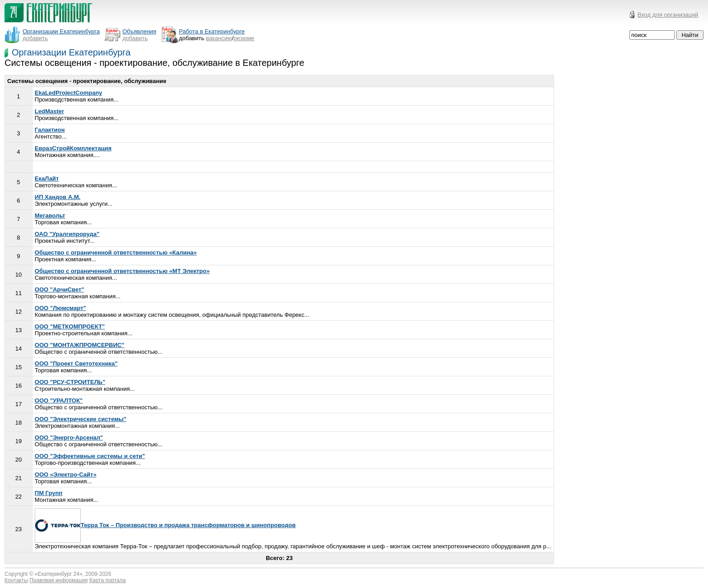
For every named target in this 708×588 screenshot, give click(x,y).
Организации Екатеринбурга (71, 52)
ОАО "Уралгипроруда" (67, 234)
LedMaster (49, 111)
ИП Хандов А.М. (58, 197)
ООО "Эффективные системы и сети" (90, 456)
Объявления (139, 31)
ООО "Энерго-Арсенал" (69, 438)
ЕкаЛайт (47, 178)
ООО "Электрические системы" (81, 419)
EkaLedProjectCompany (69, 93)
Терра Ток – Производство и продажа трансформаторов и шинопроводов (165, 525)
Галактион (50, 130)
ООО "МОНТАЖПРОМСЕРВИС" (80, 345)
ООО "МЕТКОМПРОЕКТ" (70, 326)
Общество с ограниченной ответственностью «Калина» (116, 252)
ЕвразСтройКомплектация (73, 148)
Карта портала (108, 580)
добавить (35, 38)
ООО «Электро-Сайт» (66, 475)
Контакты (16, 580)
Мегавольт (50, 215)
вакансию (219, 38)
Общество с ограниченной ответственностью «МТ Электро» (122, 271)
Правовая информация (58, 580)
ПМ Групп (49, 493)
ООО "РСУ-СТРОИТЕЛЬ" (70, 382)
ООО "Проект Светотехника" (76, 363)
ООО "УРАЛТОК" (59, 400)
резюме (244, 38)
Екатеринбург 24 (59, 574)
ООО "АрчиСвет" (59, 289)
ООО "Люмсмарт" (61, 308)
